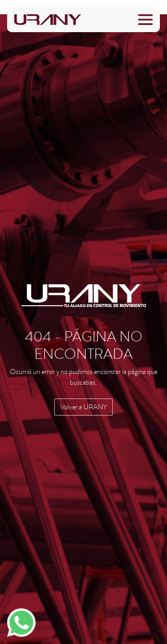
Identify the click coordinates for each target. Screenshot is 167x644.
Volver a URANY (83, 407)
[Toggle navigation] (145, 20)
